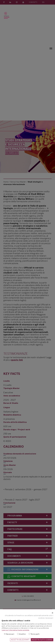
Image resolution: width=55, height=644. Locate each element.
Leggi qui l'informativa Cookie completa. (16, 630)
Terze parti (35, 634)
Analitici (23, 634)
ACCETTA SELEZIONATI (20, 640)
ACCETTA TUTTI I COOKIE (42, 640)
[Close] (27, 613)
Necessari (10, 634)
